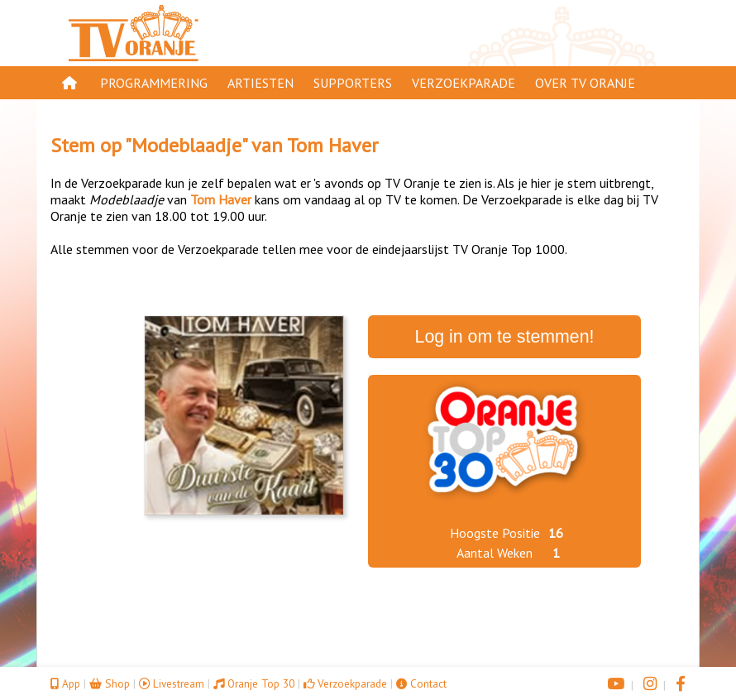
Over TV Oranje (585, 83)
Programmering (154, 83)
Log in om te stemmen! (505, 337)
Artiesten (260, 83)
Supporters (353, 83)
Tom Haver (332, 145)
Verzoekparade (464, 83)
